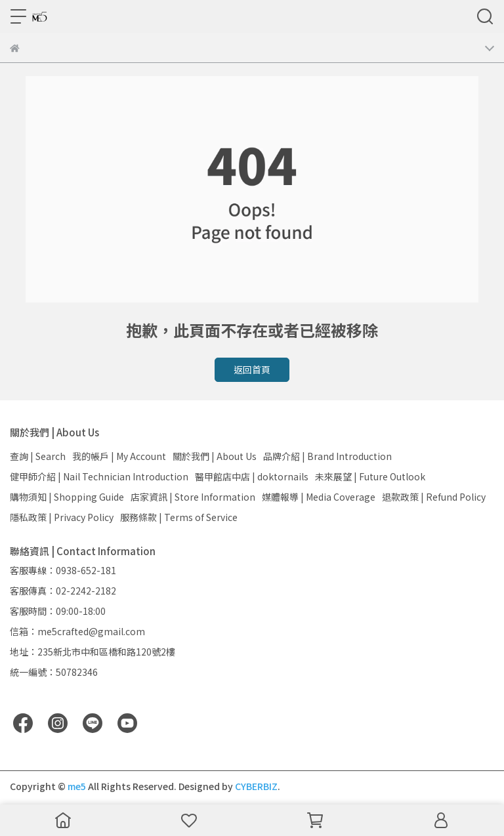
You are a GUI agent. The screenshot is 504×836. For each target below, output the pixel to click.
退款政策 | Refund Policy (434, 497)
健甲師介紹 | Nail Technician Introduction (99, 476)
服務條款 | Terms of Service (179, 517)
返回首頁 (252, 369)
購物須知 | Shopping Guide (67, 497)
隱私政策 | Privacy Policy (62, 517)
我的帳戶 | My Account (119, 456)
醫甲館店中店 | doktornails (252, 476)
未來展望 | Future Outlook (370, 476)
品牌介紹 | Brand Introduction (327, 456)
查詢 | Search (38, 456)
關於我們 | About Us (215, 456)
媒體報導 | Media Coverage (319, 497)
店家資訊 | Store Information (193, 497)
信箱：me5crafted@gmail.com (77, 631)
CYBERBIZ (256, 786)
